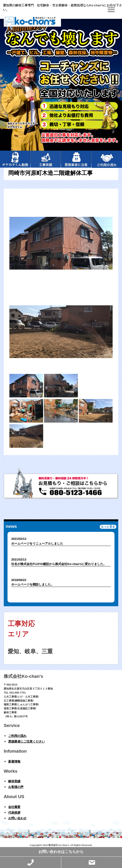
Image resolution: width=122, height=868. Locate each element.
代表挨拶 (14, 813)
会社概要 (14, 807)
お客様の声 (16, 787)
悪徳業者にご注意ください (27, 741)
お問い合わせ (17, 818)
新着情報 (14, 761)
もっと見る (108, 527)
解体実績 (14, 781)
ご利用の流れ (17, 736)
